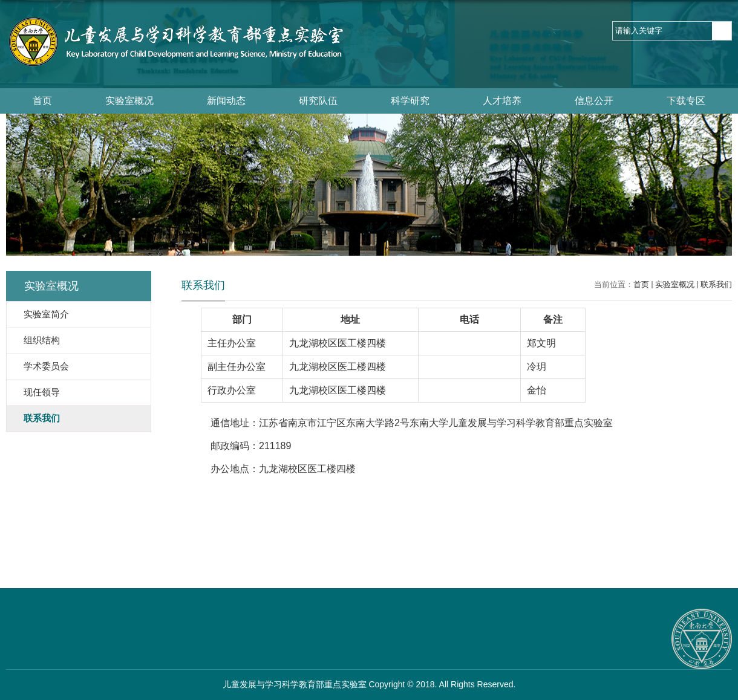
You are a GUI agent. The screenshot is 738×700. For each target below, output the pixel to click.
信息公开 (594, 101)
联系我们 (716, 284)
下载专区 (686, 101)
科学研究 (410, 101)
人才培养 (502, 101)
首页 (42, 101)
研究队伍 (318, 101)
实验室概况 (129, 101)
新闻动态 (226, 101)
